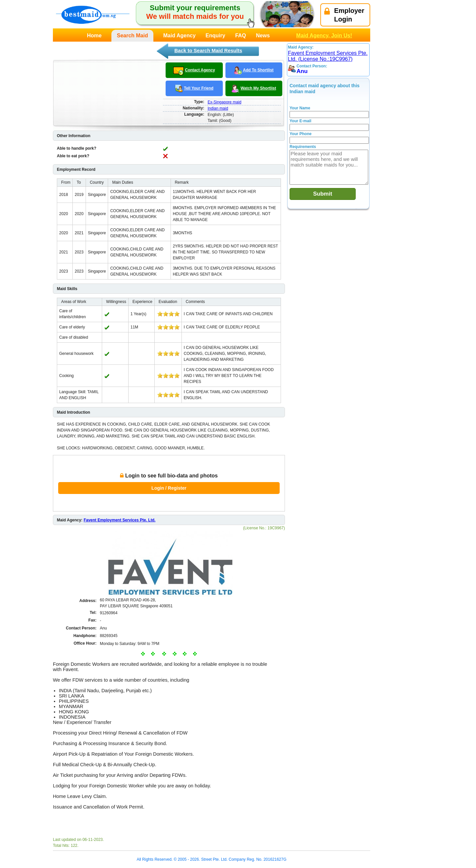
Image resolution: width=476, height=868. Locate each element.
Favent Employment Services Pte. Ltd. (119, 520)
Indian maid (218, 108)
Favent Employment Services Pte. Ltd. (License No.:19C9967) (328, 56)
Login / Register (169, 488)
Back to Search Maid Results (208, 50)
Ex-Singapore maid (224, 102)
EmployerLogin (344, 15)
